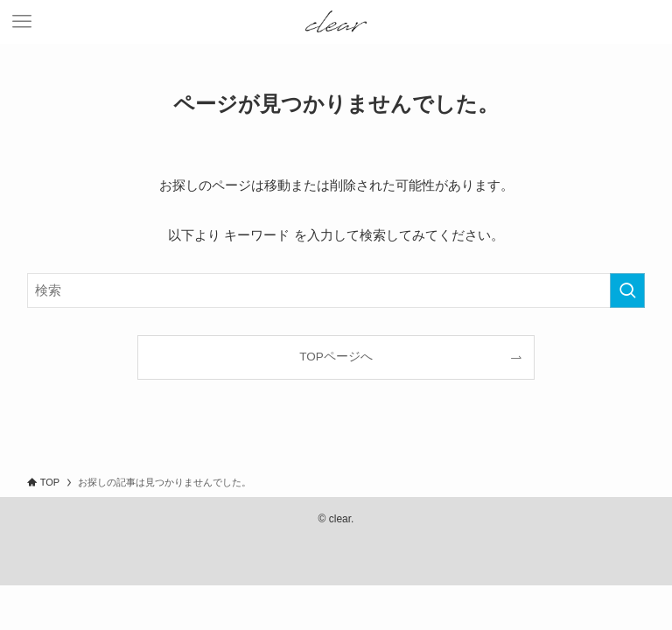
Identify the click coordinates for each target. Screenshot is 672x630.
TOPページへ (336, 357)
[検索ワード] (336, 290)
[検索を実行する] (627, 290)
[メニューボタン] (22, 22)
